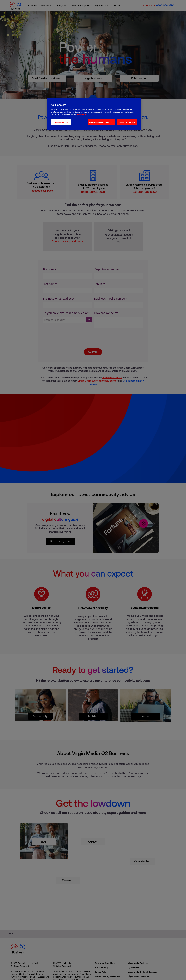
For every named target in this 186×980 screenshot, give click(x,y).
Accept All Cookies (127, 122)
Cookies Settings (61, 122)
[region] (94, 114)
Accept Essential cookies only (101, 122)
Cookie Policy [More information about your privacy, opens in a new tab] (82, 114)
